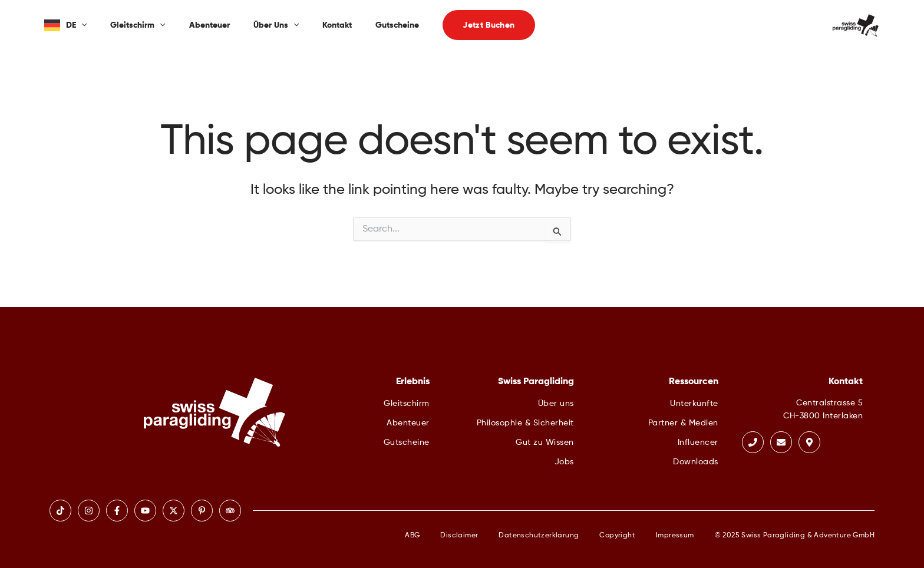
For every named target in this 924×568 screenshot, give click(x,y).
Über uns (276, 25)
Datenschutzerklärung (539, 536)
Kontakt (337, 25)
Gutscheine (397, 25)
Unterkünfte (694, 404)
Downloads (696, 462)
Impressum (675, 536)
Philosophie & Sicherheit (525, 423)
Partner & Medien (683, 423)
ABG (412, 536)
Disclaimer (459, 536)
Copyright (617, 536)
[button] (489, 25)
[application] (81, 25)
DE (76, 25)
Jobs (564, 462)
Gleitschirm (138, 25)
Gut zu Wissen (545, 442)
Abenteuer (209, 25)
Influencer (698, 442)
